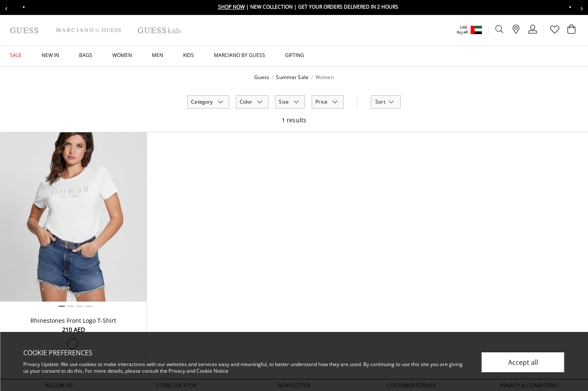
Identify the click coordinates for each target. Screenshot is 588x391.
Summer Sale (292, 77)
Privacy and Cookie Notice (198, 371)
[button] (475, 30)
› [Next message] (582, 8)
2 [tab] (71, 306)
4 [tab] (89, 306)
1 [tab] (62, 306)
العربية (462, 32)
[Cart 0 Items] (571, 31)
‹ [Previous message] (6, 8)
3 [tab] (80, 306)
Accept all (523, 362)
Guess (262, 77)
